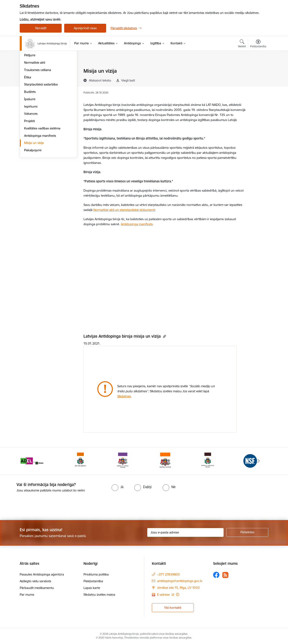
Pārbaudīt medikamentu (37, 588)
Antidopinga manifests (40, 181)
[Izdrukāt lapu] (258, 69)
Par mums (27, 595)
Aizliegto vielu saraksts (35, 581)
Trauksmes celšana (38, 115)
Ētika (28, 122)
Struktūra (31, 78)
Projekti (29, 166)
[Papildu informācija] (178, 595)
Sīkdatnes (124, 396)
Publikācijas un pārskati (41, 93)
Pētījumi (30, 101)
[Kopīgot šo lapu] (258, 80)
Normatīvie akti (35, 108)
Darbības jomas (35, 86)
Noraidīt (41, 28)
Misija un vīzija (34, 188)
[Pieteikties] (247, 532)
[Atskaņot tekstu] (100, 80)
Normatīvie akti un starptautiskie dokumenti (124, 210)
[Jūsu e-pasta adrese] (186, 532)
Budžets (30, 137)
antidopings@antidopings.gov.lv (180, 581)
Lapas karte (92, 588)
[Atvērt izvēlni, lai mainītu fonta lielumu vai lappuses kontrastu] (258, 44)
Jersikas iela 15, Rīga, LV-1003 (178, 588)
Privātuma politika (96, 574)
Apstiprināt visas (85, 28)
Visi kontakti (173, 608)
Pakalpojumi (33, 195)
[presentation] (35, 504)
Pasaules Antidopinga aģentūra (42, 574)
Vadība (29, 71)
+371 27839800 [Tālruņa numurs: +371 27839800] (168, 574)
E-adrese (164, 595)
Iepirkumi (31, 152)
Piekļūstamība (93, 581)
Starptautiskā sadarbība (41, 130)
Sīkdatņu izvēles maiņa (99, 595)
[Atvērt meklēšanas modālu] (242, 44)
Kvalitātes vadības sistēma (42, 173)
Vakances (31, 159)
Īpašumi (30, 144)
